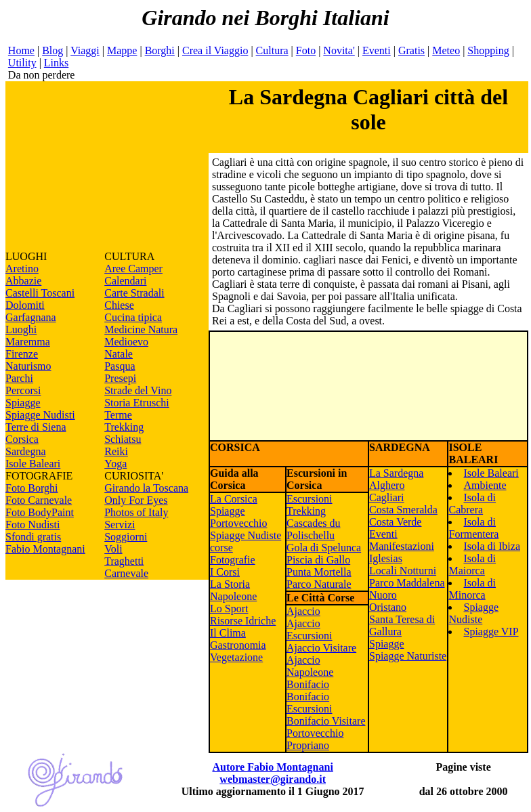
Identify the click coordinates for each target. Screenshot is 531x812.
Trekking (124, 427)
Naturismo (28, 366)
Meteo (446, 50)
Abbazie (23, 281)
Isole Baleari (33, 464)
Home (21, 50)
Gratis (411, 50)
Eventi (377, 50)
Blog (52, 50)
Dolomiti (25, 305)
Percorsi (23, 390)
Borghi (160, 50)
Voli (113, 549)
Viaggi (85, 50)
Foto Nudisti (33, 525)
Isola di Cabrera (472, 504)
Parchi (19, 378)
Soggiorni (126, 537)
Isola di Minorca (472, 589)
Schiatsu (123, 439)
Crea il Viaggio (215, 50)
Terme (118, 415)
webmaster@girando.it (273, 779)
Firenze (22, 354)
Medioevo (126, 342)
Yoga (115, 464)
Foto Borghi (32, 488)
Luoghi (21, 329)
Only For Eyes (136, 500)
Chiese (119, 305)
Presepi (120, 378)
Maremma (28, 342)
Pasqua (120, 366)
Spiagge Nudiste (473, 613)
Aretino (22, 269)
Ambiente (485, 485)
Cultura (272, 50)
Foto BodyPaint (40, 512)
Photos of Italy (136, 512)
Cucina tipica (133, 317)
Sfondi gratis (33, 537)
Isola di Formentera (473, 528)
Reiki (116, 451)
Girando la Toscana (146, 488)
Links (56, 63)
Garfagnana (31, 317)
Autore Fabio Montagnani (272, 767)
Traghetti (124, 561)
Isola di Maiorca (472, 564)
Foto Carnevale (39, 500)
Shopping (488, 50)
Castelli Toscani (40, 293)
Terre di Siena (36, 427)
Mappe (122, 50)
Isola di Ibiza (492, 546)
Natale (119, 354)
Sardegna (26, 451)
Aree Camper (133, 269)
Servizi (120, 525)
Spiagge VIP (491, 632)
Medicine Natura (141, 329)
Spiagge (23, 403)
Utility (22, 63)
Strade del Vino (138, 390)
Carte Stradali (134, 293)
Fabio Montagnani (45, 549)
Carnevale (126, 573)
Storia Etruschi (137, 403)
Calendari (125, 281)
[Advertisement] (107, 166)
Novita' (339, 50)
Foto (306, 50)
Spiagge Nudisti (40, 415)
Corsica (22, 439)
